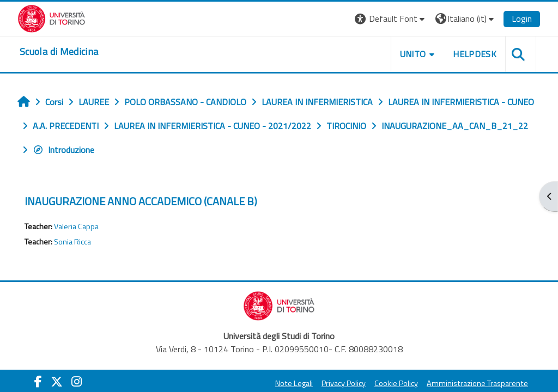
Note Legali (294, 383)
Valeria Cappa (76, 226)
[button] (391, 19)
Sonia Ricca (72, 242)
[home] (59, 52)
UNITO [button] (413, 54)
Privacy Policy (344, 383)
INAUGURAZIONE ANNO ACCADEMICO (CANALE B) (141, 201)
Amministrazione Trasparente (477, 383)
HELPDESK (475, 54)
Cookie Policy (396, 383)
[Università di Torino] (51, 17)
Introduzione (63, 150)
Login (522, 19)
